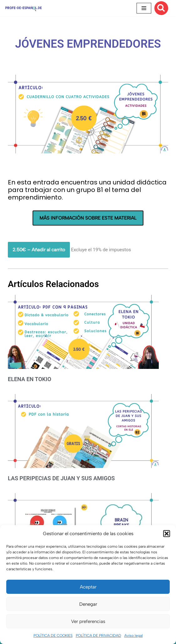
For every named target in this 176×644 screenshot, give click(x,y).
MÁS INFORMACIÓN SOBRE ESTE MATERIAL (88, 218)
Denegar (88, 604)
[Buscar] (161, 8)
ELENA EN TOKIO (30, 379)
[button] (167, 534)
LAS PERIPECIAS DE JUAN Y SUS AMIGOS (61, 478)
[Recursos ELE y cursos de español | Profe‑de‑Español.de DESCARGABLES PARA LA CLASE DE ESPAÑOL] (23, 8)
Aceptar (88, 587)
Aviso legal (134, 636)
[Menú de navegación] (144, 8)
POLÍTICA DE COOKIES (53, 636)
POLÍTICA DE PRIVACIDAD (98, 636)
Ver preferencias (88, 621)
